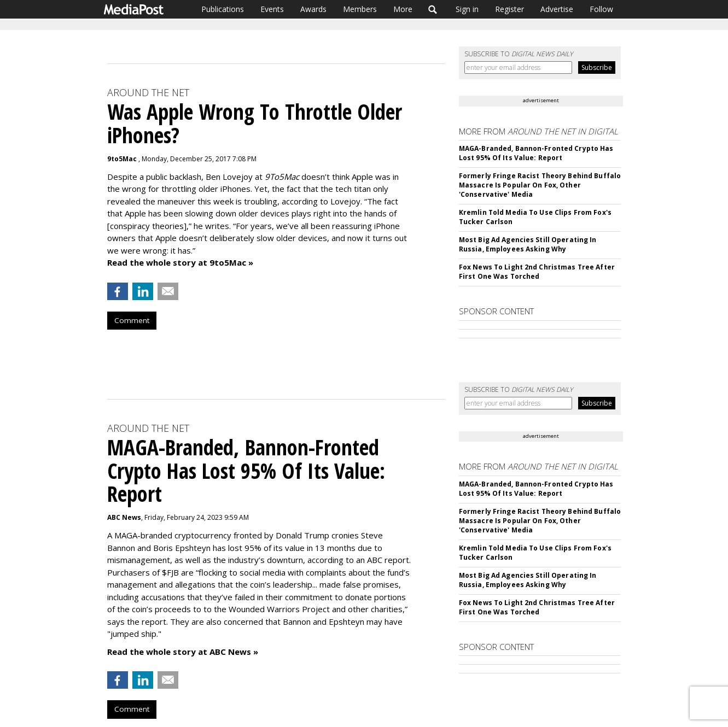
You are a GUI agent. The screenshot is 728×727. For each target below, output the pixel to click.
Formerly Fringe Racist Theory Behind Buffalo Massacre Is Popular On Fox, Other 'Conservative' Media (540, 185)
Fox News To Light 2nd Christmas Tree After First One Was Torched (537, 272)
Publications (223, 9)
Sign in (467, 9)
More (403, 9)
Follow (601, 9)
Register (509, 9)
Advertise (557, 9)
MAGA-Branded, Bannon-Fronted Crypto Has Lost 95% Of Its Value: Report (536, 153)
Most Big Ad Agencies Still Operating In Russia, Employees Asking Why (528, 244)
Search (433, 9)
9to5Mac (123, 159)
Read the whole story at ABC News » (183, 652)
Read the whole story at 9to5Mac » (180, 262)
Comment (132, 320)
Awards (313, 9)
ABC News (124, 517)
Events (272, 9)
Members (360, 9)
